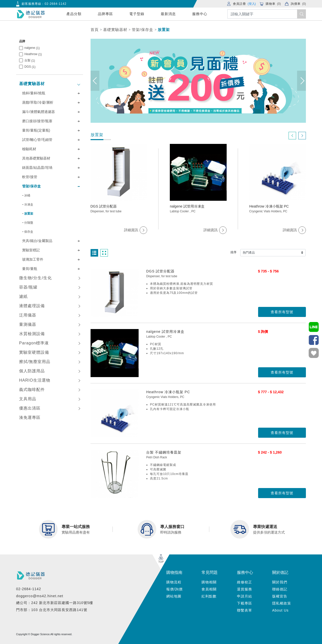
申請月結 (245, 596)
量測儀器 (28, 324)
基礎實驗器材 (115, 30)
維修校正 (245, 582)
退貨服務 (245, 589)
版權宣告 (280, 596)
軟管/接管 (30, 177)
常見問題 (210, 572)
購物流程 (174, 582)
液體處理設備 (32, 306)
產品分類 (74, 14)
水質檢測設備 (32, 334)
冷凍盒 (29, 205)
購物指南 (174, 572)
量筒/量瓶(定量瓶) (36, 130)
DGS (30, 67)
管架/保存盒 (143, 30)
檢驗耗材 (29, 149)
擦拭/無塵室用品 (35, 362)
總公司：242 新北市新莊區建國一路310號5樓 (55, 603)
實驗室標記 (31, 250)
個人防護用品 (32, 371)
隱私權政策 (282, 603)
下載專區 (245, 603)
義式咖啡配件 (32, 390)
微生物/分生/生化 (35, 278)
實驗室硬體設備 (34, 352)
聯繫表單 (245, 610)
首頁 (95, 30)
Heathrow (33, 54)
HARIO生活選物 (35, 380)
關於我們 (280, 582)
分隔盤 (29, 223)
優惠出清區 (30, 408)
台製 (30, 61)
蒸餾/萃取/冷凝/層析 (38, 102)
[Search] (267, 14)
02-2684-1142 (55, 4)
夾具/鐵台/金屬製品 (37, 241)
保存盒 (29, 232)
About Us (280, 610)
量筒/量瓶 (30, 269)
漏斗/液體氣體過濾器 (38, 112)
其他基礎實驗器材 (36, 158)
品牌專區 (105, 14)
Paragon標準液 (34, 343)
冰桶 (27, 195)
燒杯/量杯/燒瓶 (34, 93)
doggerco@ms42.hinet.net (40, 596)
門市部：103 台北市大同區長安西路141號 (52, 610)
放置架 (164, 30)
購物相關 (209, 582)
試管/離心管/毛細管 (37, 140)
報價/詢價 (174, 589)
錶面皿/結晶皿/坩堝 (37, 168)
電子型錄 (137, 14)
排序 (233, 252)
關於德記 (280, 572)
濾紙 (23, 296)
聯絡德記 (280, 589)
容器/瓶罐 (28, 287)
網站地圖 (174, 596)
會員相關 (209, 589)
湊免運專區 (30, 417)
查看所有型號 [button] (282, 312)
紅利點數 (209, 596)
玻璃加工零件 (33, 259)
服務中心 (200, 14)
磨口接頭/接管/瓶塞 (37, 121)
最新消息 (168, 14)
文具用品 (28, 399)
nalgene (32, 48)
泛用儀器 (28, 315)
